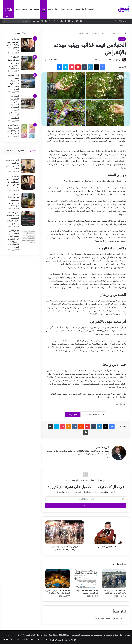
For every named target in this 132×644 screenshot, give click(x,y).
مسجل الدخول (110, 618)
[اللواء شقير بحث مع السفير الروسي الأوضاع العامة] (28, 166)
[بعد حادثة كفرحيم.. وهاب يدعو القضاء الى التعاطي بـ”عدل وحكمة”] (28, 45)
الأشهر (33, 150)
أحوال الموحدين (80, 9)
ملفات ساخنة (53, 9)
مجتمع (37, 9)
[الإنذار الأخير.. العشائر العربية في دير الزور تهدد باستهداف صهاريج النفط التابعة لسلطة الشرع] (28, 236)
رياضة (18, 9)
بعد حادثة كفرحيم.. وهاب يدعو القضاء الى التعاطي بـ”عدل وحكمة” (13, 45)
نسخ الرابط (73, 414)
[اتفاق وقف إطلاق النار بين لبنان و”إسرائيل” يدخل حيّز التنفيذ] (114, 579)
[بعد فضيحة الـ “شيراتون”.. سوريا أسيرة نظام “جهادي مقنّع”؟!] (58, 579)
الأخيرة (21, 150)
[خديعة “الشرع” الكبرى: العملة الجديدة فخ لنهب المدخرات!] (28, 131)
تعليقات (8, 150)
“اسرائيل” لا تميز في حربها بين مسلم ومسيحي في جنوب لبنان (13, 63)
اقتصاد (63, 9)
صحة (30, 9)
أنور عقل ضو (117, 60)
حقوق (25, 9)
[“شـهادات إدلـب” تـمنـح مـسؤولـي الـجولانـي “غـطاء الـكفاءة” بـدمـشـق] (28, 218)
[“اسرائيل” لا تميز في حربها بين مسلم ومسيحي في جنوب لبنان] (28, 63)
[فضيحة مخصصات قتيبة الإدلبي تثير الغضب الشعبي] (86, 579)
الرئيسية (91, 9)
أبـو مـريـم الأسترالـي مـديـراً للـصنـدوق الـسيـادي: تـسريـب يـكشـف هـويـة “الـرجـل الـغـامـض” (13, 107)
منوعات (44, 9)
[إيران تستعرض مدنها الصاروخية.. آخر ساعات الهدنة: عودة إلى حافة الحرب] (28, 81)
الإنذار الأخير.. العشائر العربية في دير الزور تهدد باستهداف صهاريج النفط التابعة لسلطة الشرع (13, 239)
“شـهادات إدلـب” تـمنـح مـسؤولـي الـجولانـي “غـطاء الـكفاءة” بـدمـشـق (12, 218)
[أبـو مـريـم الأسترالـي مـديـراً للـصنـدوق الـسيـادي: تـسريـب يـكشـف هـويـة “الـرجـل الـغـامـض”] (28, 102)
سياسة (70, 9)
